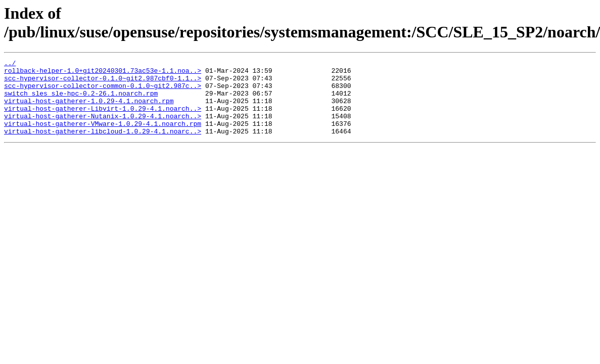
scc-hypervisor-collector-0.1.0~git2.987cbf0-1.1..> (103, 82)
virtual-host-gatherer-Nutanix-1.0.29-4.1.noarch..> (103, 128)
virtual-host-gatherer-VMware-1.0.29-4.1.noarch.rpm (103, 137)
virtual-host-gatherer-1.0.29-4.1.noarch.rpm (89, 110)
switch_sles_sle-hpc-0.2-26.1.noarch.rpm (81, 101)
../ (10, 64)
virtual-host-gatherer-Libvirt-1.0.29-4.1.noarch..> (103, 119)
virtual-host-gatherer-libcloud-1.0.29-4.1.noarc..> (103, 146)
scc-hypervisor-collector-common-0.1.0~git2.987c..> (103, 92)
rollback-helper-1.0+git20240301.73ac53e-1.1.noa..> (103, 73)
